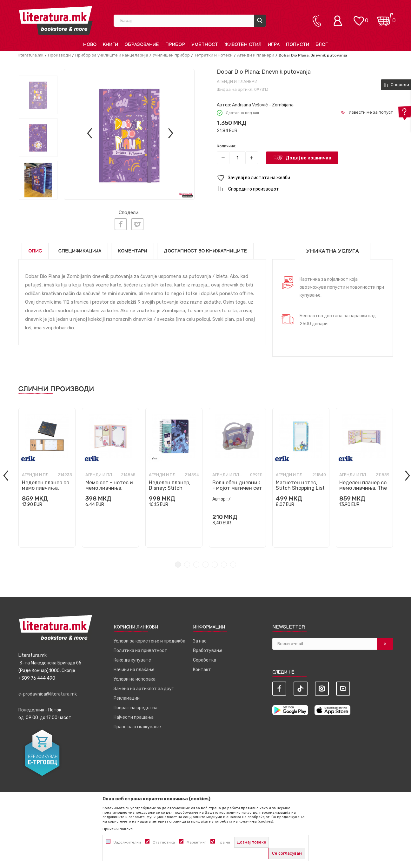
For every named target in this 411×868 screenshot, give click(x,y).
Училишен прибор (171, 55)
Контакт (202, 668)
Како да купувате (132, 659)
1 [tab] (178, 563)
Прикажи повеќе (118, 829)
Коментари (133, 249)
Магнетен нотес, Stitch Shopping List (300, 484)
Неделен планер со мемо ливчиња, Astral (46, 486)
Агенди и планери (256, 55)
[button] (305, 178)
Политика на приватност (140, 649)
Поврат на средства (136, 706)
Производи (59, 55)
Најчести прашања (134, 716)
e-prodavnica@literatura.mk (48, 693)
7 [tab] (233, 563)
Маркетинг (196, 842)
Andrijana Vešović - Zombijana (263, 105)
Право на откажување (137, 725)
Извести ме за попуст (371, 112)
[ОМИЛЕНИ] (359, 18)
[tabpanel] (47, 476)
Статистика (164, 842)
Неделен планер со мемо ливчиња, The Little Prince (363, 486)
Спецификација (80, 249)
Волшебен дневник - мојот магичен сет (237, 484)
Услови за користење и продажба (149, 639)
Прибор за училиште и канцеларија (112, 55)
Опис (35, 249)
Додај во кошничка (308, 158)
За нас (200, 639)
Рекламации (127, 697)
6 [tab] (224, 563)
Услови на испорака (135, 678)
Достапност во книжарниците (205, 249)
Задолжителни (127, 842)
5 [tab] (215, 563)
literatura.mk (31, 55)
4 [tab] (205, 563)
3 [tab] (196, 563)
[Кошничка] (385, 18)
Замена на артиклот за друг (144, 687)
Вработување (208, 649)
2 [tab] (187, 563)
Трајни (224, 842)
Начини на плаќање (134, 668)
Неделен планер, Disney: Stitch (170, 484)
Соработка (205, 659)
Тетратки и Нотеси (213, 55)
